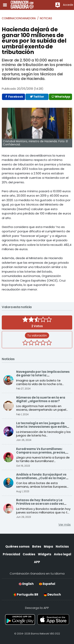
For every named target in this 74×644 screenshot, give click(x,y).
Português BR (26, 594)
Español (47, 584)
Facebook (14, 97)
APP (37, 562)
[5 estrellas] (49, 343)
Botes (37, 546)
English (26, 584)
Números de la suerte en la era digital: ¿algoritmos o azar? (41, 399)
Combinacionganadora (19, 18)
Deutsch (52, 594)
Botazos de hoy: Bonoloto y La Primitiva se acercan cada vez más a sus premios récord (40, 504)
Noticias (46, 18)
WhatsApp (61, 97)
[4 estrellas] (43, 343)
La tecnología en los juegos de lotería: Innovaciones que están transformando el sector (41, 427)
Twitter (37, 97)
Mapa (48, 546)
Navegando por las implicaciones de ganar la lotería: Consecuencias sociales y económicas (43, 377)
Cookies (29, 554)
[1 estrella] (25, 343)
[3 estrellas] (37, 343)
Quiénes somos (17, 546)
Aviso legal (63, 554)
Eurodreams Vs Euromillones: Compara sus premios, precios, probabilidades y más (41, 452)
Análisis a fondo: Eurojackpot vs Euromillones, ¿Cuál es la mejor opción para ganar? (41, 478)
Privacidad (11, 554)
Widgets (45, 554)
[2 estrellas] (31, 343)
